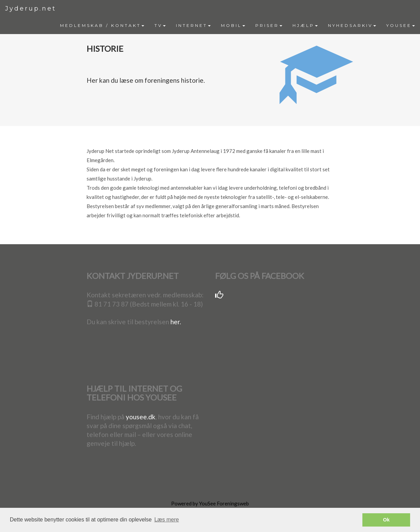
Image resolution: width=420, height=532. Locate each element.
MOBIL (233, 25)
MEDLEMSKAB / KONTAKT (102, 25)
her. (176, 322)
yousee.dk (141, 417)
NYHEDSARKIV (352, 25)
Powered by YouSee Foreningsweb (210, 503)
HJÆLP (305, 25)
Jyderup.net (31, 9)
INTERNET (193, 25)
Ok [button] (386, 520)
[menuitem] (102, 26)
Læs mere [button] (167, 520)
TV (160, 25)
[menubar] (237, 26)
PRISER (269, 25)
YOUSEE (401, 25)
